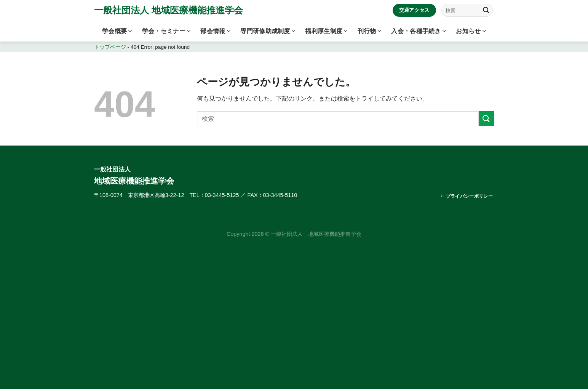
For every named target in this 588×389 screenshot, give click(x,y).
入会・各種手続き (419, 31)
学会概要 (117, 31)
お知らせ (471, 31)
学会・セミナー (166, 31)
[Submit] (486, 10)
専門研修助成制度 (268, 31)
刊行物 (369, 31)
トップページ (110, 47)
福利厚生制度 (326, 31)
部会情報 (215, 31)
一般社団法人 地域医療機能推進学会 (169, 10)
